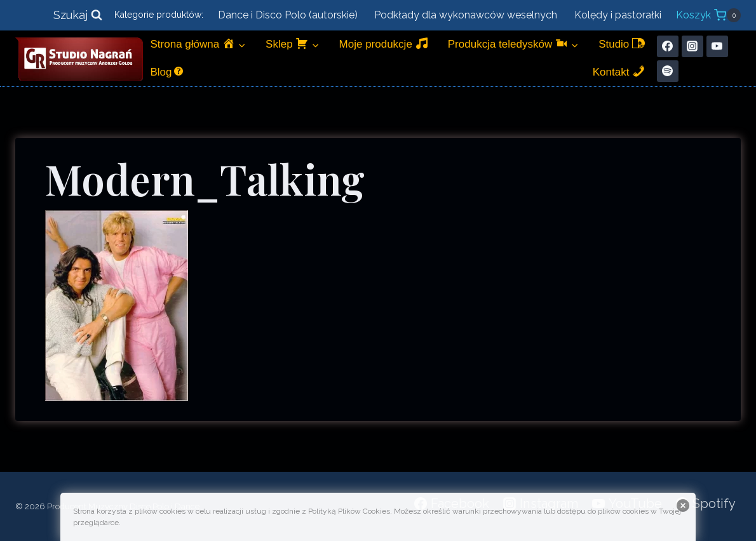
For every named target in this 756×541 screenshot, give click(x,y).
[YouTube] (717, 46)
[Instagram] (692, 46)
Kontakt (619, 71)
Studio (622, 43)
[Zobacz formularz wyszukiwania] (78, 16)
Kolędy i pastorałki (618, 15)
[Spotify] (668, 71)
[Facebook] (668, 46)
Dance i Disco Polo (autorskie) (288, 15)
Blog (168, 71)
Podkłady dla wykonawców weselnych (466, 15)
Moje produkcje (384, 43)
